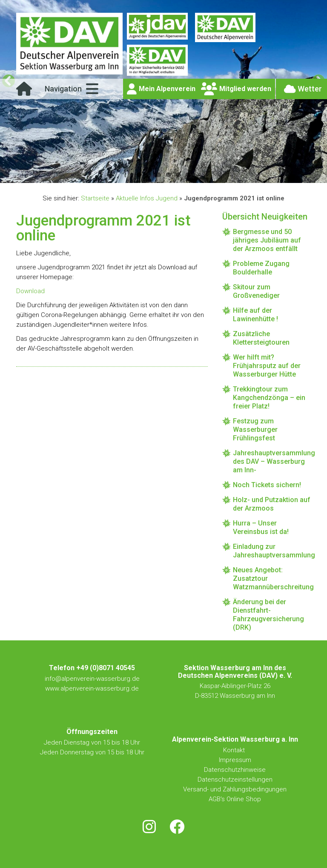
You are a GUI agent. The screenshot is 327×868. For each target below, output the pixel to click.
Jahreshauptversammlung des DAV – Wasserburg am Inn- (272, 461)
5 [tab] (178, 175)
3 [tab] (159, 175)
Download (30, 291)
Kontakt (235, 750)
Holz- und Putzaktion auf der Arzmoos (272, 504)
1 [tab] (139, 175)
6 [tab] (188, 175)
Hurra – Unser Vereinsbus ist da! (261, 527)
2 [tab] (149, 175)
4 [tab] (168, 175)
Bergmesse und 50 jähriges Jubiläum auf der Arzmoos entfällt (267, 240)
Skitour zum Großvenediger (256, 291)
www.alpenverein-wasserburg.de (92, 688)
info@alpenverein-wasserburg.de (92, 679)
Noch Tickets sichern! (267, 485)
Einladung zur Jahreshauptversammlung (272, 551)
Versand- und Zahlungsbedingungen (235, 789)
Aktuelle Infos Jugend (147, 198)
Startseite (95, 198)
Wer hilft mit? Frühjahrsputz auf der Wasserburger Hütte (267, 366)
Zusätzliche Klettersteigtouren (261, 338)
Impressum (235, 760)
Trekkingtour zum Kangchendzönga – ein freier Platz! (269, 398)
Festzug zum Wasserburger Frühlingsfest (255, 430)
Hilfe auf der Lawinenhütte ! (255, 315)
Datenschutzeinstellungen (235, 779)
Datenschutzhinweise (235, 770)
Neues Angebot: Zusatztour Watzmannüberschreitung (272, 578)
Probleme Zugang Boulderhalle (261, 268)
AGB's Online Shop (235, 799)
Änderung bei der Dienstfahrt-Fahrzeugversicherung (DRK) (268, 615)
